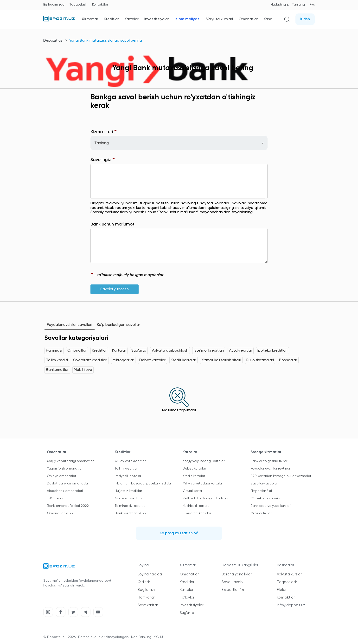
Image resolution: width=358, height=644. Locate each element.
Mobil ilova (83, 370)
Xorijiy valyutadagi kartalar (204, 461)
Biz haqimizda (54, 5)
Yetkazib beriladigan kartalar (205, 498)
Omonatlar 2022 (60, 513)
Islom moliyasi (188, 19)
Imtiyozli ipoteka (128, 476)
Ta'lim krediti (57, 360)
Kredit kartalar (183, 360)
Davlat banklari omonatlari (68, 483)
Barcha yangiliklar (237, 574)
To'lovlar (187, 597)
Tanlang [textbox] (102, 143)
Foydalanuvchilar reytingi (270, 469)
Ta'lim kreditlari (127, 469)
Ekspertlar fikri (261, 491)
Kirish (305, 19)
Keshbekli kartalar (197, 506)
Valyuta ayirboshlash (170, 351)
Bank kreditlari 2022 (131, 513)
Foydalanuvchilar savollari (70, 325)
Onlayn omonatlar (61, 476)
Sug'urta (139, 351)
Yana (268, 19)
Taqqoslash (78, 5)
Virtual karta (192, 491)
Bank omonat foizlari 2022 (68, 506)
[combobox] (179, 143)
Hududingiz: (280, 5)
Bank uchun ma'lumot (112, 224)
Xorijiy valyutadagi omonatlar (70, 461)
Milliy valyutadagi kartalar (203, 483)
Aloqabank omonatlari (65, 491)
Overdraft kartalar (197, 513)
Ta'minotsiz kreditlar (131, 506)
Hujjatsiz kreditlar (128, 491)
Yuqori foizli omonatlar (65, 469)
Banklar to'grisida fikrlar (269, 461)
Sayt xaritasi (148, 605)
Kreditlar (111, 19)
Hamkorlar (146, 597)
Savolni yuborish (115, 289)
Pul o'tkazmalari (260, 360)
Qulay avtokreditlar (130, 461)
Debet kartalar (152, 360)
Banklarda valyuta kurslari (271, 506)
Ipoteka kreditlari (272, 351)
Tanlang (298, 5)
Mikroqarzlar (123, 360)
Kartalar (132, 19)
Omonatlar (248, 19)
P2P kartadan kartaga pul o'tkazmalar (281, 476)
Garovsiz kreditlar (129, 498)
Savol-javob (232, 582)
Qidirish (144, 582)
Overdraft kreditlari (90, 360)
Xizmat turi (104, 132)
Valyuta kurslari (220, 19)
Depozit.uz (53, 41)
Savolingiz (103, 160)
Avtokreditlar (241, 351)
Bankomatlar (57, 370)
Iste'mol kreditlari (209, 351)
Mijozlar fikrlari (261, 513)
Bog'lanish (146, 590)
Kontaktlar (100, 5)
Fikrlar (282, 590)
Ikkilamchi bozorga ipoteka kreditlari (144, 483)
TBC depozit (57, 498)
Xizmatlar (90, 19)
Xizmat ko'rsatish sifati (221, 360)
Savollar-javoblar (264, 483)
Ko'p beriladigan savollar (118, 325)
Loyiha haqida (150, 574)
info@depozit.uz (291, 605)
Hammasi (54, 351)
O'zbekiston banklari (267, 498)
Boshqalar (288, 360)
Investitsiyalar (157, 19)
